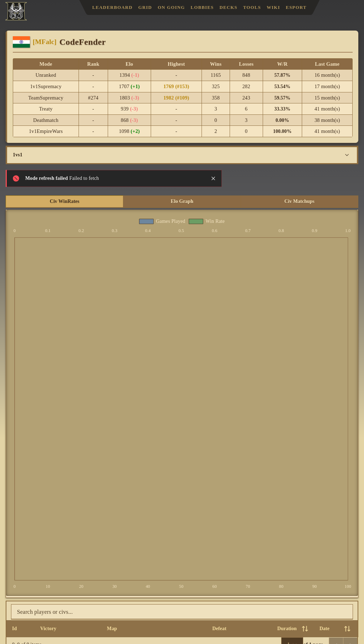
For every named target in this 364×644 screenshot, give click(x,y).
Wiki (273, 7)
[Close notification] (213, 178)
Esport (296, 7)
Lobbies (202, 7)
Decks (229, 7)
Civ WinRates (65, 201)
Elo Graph (182, 201)
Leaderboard (112, 7)
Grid (145, 7)
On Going (172, 7)
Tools (252, 7)
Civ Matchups (299, 201)
